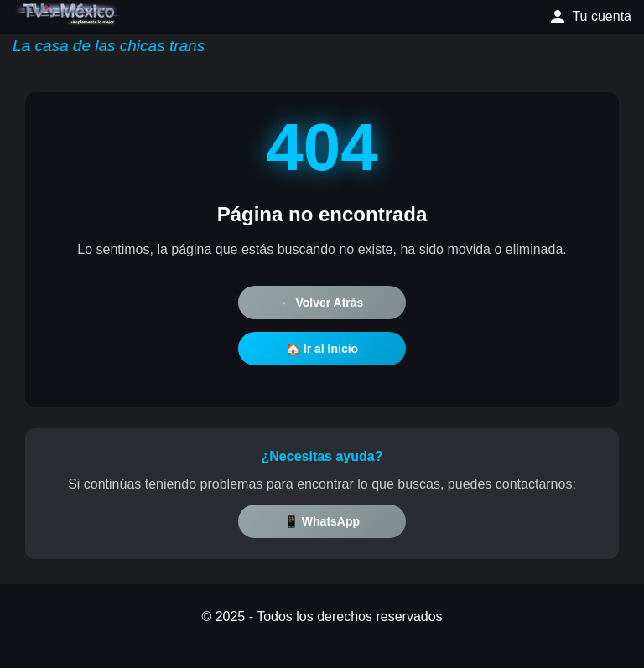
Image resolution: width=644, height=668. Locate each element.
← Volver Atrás (322, 303)
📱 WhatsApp (322, 521)
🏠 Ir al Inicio (322, 349)
